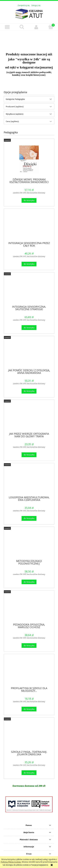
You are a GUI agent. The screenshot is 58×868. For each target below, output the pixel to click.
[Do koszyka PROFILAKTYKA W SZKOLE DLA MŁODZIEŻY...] (29, 709)
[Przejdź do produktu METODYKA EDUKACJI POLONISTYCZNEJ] (29, 544)
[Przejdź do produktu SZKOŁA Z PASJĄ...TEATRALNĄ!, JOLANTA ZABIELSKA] (29, 735)
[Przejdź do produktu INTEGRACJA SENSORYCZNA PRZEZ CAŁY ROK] (29, 226)
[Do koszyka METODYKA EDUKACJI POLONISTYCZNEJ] (29, 582)
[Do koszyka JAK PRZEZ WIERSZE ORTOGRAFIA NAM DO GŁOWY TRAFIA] (29, 455)
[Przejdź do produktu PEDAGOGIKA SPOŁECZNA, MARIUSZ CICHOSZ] (29, 608)
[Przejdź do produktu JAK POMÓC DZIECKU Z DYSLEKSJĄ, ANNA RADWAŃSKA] (29, 353)
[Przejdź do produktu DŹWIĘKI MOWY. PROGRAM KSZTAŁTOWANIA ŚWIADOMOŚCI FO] (29, 159)
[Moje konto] (36, 27)
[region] (29, 40)
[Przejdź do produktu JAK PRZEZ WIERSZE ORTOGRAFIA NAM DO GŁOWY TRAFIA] (29, 417)
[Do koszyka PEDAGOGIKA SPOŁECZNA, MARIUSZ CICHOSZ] (29, 646)
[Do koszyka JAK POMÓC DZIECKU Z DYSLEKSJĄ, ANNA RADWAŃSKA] (29, 391)
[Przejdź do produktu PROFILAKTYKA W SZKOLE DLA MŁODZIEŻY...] (29, 671)
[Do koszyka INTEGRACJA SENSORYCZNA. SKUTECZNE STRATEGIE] (29, 328)
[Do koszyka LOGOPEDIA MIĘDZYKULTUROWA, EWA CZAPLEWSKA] (29, 518)
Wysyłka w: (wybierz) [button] (15, 114)
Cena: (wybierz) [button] (12, 121)
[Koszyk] (51, 27)
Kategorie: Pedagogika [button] (15, 99)
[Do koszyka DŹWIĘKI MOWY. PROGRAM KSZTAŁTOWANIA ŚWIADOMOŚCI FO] (29, 200)
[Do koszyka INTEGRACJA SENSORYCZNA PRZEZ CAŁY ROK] (29, 264)
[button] (7, 27)
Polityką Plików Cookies (11, 862)
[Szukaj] (22, 27)
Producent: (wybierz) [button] (15, 107)
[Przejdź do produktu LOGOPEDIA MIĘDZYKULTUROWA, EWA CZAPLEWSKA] (29, 480)
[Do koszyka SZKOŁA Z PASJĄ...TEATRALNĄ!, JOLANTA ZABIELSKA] (29, 773)
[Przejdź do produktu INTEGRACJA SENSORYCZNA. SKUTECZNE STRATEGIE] (29, 290)
